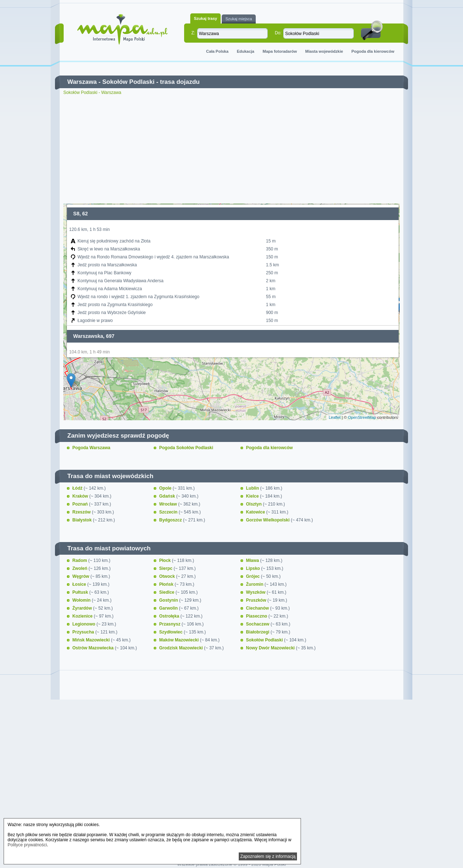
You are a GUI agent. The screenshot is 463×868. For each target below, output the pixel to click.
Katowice (256, 512)
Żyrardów (83, 608)
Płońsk (167, 584)
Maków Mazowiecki (180, 640)
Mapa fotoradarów (280, 51)
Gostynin (169, 600)
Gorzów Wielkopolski (268, 520)
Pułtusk (81, 592)
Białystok (83, 520)
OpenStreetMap (362, 417)
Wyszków (256, 592)
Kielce (253, 496)
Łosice (80, 584)
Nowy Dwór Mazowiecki (271, 648)
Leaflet (335, 417)
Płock (165, 560)
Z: (193, 33)
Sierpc (166, 568)
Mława (253, 560)
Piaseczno (257, 616)
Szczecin (169, 512)
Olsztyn (254, 504)
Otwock (168, 576)
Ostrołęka (170, 616)
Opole (166, 488)
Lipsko (254, 568)
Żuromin (255, 584)
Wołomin (82, 600)
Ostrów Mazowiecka (94, 648)
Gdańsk (168, 496)
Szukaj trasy (205, 18)
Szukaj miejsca (239, 19)
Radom (80, 560)
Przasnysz (170, 624)
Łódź (78, 488)
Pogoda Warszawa (91, 448)
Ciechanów (258, 608)
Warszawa (82, 82)
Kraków (81, 496)
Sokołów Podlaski (129, 82)
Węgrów (81, 576)
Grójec (253, 576)
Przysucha (84, 632)
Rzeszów (82, 512)
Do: (278, 33)
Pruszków (257, 600)
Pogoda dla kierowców (373, 51)
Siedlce (167, 592)
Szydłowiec (171, 632)
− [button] (73, 224)
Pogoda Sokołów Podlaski (186, 448)
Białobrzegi (258, 632)
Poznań (81, 504)
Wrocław (169, 504)
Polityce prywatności (27, 845)
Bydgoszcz (171, 520)
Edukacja (246, 51)
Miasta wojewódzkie (324, 51)
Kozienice (83, 616)
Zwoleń (80, 568)
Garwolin (169, 608)
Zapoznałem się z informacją (268, 856)
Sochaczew (258, 624)
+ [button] (73, 213)
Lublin (253, 488)
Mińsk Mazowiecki (92, 640)
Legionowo (84, 624)
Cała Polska (217, 51)
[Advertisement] (231, 149)
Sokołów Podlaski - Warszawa (92, 93)
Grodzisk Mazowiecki (182, 648)
